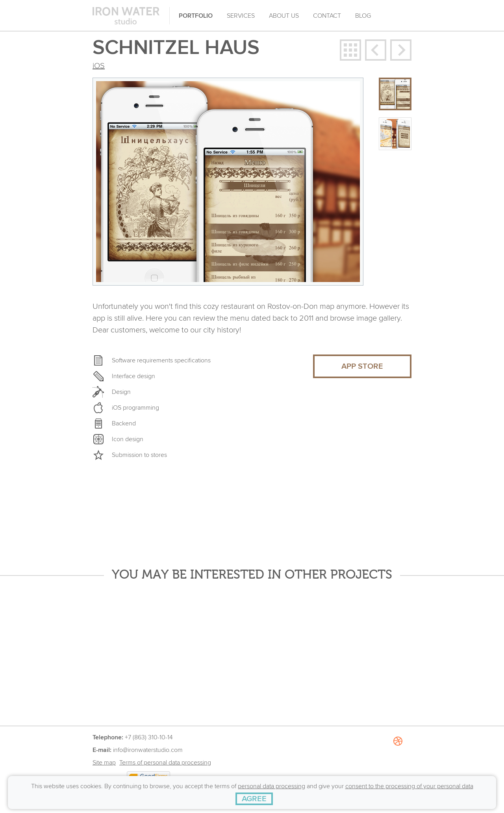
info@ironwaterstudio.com (148, 750)
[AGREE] (254, 799)
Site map (104, 763)
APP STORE (362, 366)
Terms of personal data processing (165, 763)
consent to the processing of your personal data (409, 786)
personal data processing (271, 786)
